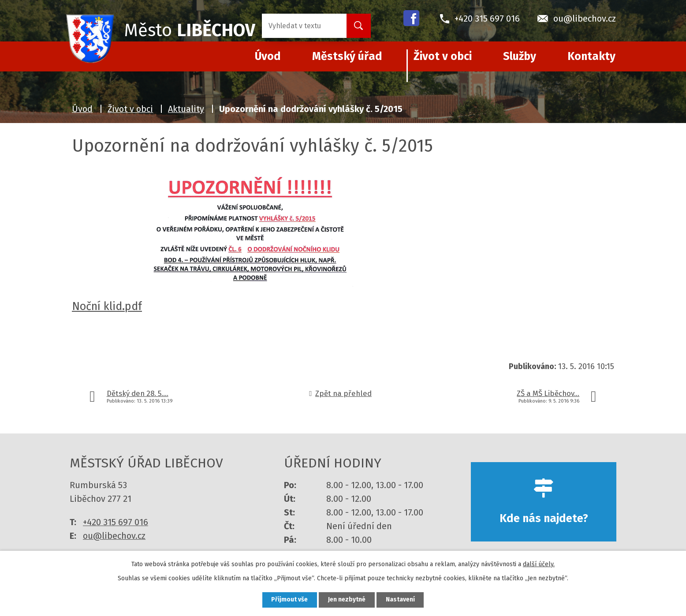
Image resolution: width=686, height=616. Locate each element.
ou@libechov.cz (114, 536)
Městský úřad (347, 56)
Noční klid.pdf (107, 306)
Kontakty (591, 56)
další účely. (539, 564)
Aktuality (186, 109)
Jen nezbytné (347, 600)
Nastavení (400, 600)
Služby (520, 56)
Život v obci (443, 56)
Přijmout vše (289, 600)
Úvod (82, 109)
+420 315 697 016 (116, 522)
